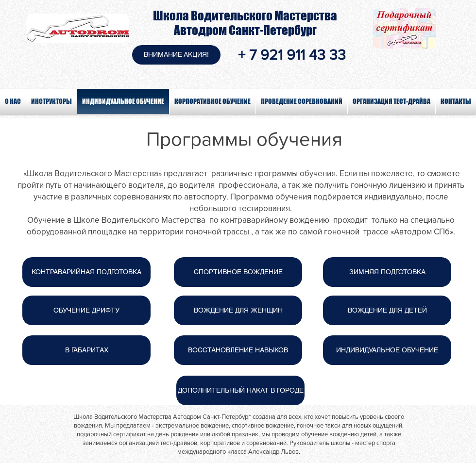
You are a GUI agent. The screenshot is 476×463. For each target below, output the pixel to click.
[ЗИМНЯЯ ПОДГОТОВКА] (387, 272)
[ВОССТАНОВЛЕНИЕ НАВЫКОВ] (238, 350)
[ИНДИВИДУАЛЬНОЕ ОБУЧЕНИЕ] (387, 350)
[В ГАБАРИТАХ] (86, 350)
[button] (176, 55)
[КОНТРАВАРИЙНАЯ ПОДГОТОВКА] (86, 272)
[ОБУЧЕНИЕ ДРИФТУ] (86, 310)
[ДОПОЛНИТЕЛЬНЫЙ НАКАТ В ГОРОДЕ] (240, 390)
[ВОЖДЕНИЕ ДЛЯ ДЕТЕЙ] (387, 310)
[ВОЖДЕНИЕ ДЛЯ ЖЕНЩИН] (238, 310)
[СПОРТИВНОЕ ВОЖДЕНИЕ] (238, 272)
